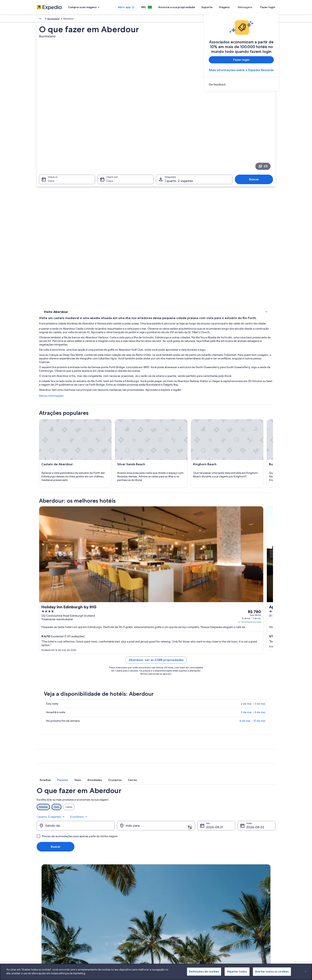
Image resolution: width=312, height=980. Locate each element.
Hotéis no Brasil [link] (107, 894)
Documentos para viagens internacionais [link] (243, 916)
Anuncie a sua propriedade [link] (51, 901)
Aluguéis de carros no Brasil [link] (113, 920)
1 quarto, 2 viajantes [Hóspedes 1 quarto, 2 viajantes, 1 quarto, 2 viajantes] (179, 141)
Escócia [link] (69, 19)
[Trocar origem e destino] (117, 761)
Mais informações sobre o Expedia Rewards (241, 70)
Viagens (239, 7)
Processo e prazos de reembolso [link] (239, 901)
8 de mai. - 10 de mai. (253, 662)
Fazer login (268, 7)
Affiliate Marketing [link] (47, 926)
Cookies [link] (164, 888)
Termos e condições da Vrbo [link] (175, 907)
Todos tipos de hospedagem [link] (114, 926)
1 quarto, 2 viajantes (238, 750)
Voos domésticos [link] (107, 913)
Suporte (221, 7)
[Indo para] (156, 761)
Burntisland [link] (82, 19)
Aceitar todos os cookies (272, 971)
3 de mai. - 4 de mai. (253, 653)
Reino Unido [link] (54, 19)
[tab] (113, 722)
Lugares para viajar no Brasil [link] (113, 888)
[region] (156, 972)
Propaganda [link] (43, 920)
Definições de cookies (204, 971)
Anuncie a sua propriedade (191, 7)
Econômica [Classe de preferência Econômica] (266, 750)
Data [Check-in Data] (49, 141)
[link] (241, 84)
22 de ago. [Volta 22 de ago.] (254, 763)
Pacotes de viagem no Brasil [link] (113, 907)
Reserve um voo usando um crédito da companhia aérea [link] (249, 908)
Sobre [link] (40, 888)
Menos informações (110, 250)
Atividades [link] (50, 189)
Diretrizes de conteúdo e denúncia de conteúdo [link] (186, 913)
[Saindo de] (76, 761)
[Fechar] (306, 971)
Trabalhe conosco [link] (46, 894)
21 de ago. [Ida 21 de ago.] (213, 763)
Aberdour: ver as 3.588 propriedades (185, 601)
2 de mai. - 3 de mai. (253, 644)
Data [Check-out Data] (108, 141)
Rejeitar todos (237, 971)
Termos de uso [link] (168, 901)
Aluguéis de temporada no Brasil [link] (116, 901)
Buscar (256, 140)
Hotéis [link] (48, 194)
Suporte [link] (226, 888)
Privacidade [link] (166, 894)
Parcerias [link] (41, 907)
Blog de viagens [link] (107, 932)
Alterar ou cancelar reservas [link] (236, 894)
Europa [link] (40, 19)
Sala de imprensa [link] (46, 913)
